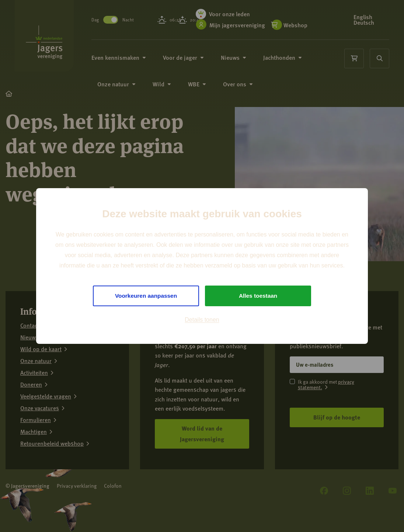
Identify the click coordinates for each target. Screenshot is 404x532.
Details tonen (202, 320)
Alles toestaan (258, 296)
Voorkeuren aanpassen (146, 296)
